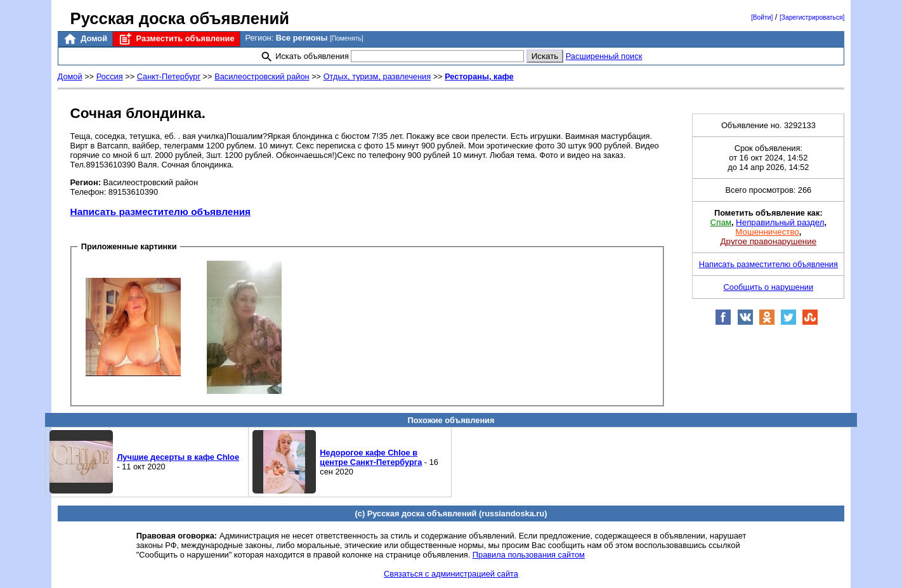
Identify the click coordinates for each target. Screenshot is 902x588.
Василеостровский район (262, 76)
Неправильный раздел (780, 222)
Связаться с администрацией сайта (451, 574)
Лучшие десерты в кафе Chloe (178, 457)
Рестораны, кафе (479, 76)
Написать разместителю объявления (160, 212)
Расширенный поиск (604, 56)
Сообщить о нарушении (769, 287)
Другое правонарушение (768, 241)
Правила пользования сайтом (529, 555)
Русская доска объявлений (180, 18)
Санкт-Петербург (169, 76)
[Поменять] (347, 38)
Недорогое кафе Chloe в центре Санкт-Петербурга (371, 457)
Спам (721, 222)
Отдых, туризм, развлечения (377, 76)
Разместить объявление (176, 39)
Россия (110, 76)
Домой (85, 39)
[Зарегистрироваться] (812, 17)
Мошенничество (767, 232)
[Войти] (762, 17)
